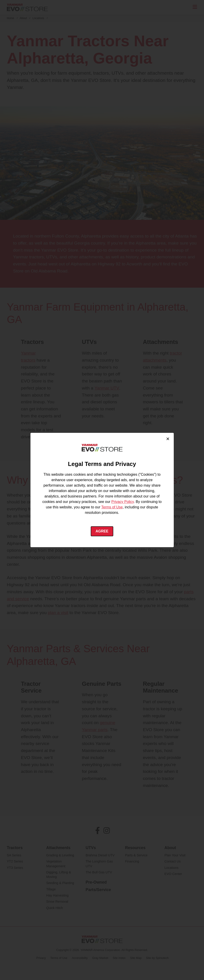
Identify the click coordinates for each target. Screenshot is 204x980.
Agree (102, 531)
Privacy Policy (123, 502)
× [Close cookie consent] (168, 439)
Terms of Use (112, 507)
